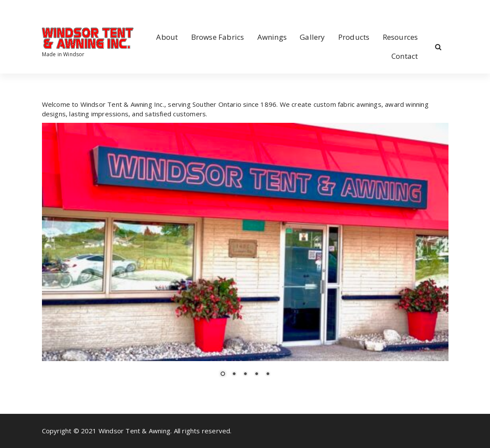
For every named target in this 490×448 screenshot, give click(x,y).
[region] (245, 255)
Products (354, 37)
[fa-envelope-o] (70, 9)
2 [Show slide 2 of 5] (234, 374)
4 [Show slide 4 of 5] (256, 374)
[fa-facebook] (44, 9)
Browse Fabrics (218, 37)
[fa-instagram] (56, 9)
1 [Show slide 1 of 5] (223, 374)
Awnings (272, 37)
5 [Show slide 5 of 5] (268, 374)
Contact (405, 56)
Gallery (312, 37)
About (167, 37)
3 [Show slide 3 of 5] (245, 374)
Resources (400, 37)
